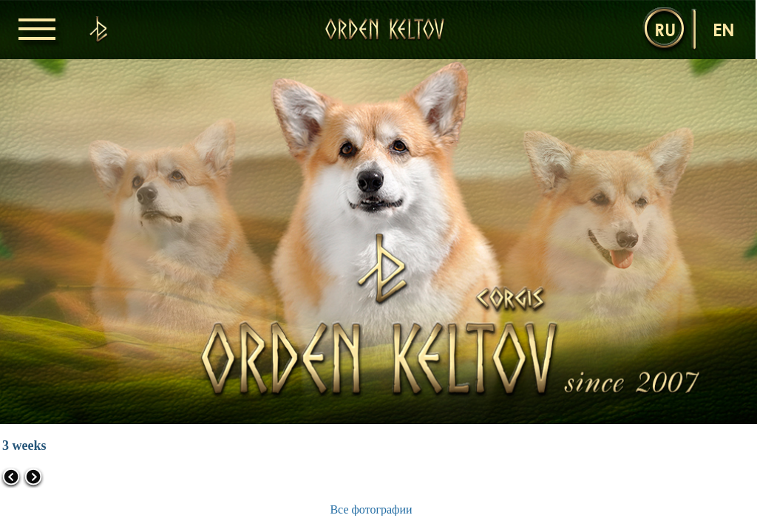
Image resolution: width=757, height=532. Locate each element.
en (724, 29)
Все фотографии (371, 509)
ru (665, 29)
